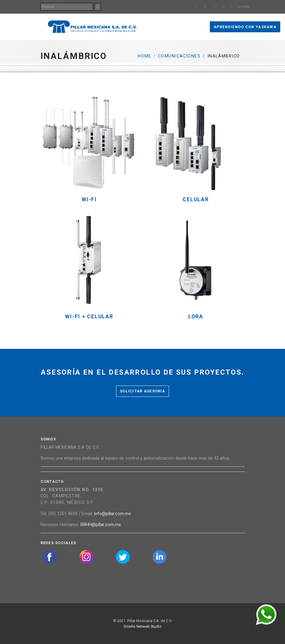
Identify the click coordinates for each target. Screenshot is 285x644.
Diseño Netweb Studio (143, 626)
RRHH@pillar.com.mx (101, 525)
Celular (196, 200)
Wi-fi (89, 200)
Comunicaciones (179, 56)
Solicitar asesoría (142, 391)
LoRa (196, 317)
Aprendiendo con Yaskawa (245, 27)
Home (144, 56)
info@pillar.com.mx (112, 514)
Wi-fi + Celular (89, 317)
